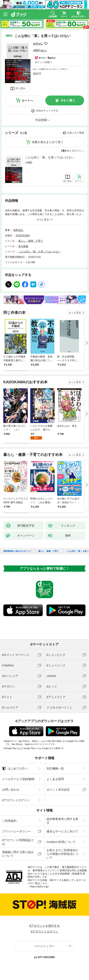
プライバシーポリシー (16, 831)
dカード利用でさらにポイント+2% (49, 69)
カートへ (27, 100)
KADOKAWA (23, 235)
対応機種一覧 (55, 768)
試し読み (20, 88)
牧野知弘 (38, 44)
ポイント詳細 (42, 62)
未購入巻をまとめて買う (48, 142)
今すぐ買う (68, 100)
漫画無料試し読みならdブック (17, 551)
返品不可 (37, 73)
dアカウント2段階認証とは (18, 842)
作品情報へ (42, 120)
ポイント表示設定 (58, 790)
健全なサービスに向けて (62, 831)
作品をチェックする (47, 111)
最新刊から (78, 151)
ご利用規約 (9, 821)
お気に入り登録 (75, 133)
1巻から (65, 151)
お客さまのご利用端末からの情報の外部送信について (62, 854)
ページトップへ (44, 946)
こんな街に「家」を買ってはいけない (49, 157)
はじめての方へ (15, 768)
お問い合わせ (11, 790)
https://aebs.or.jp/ (39, 887)
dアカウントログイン (16, 800)
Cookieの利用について (61, 842)
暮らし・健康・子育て (31, 241)
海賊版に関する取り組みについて (18, 854)
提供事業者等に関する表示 (62, 821)
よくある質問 (55, 779)
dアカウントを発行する (44, 926)
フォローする (46, 44)
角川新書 (23, 246)
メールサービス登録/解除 (18, 779)
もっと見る (75, 313)
